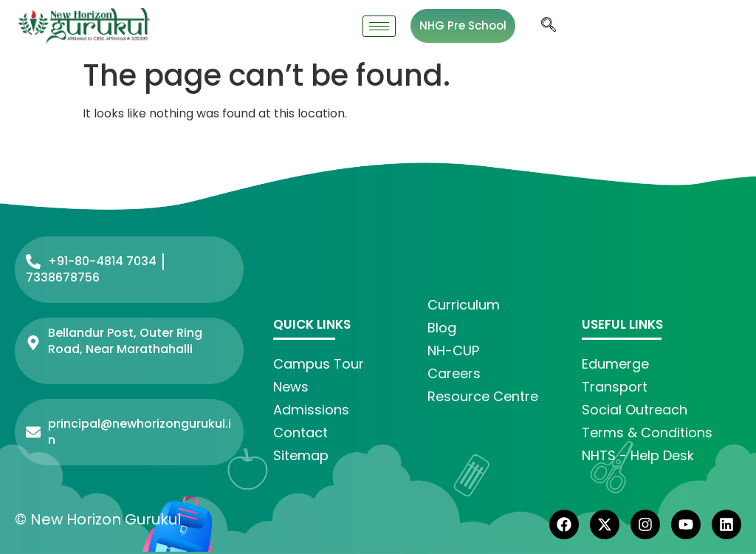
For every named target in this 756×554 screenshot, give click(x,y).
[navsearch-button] (549, 26)
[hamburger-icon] (379, 26)
